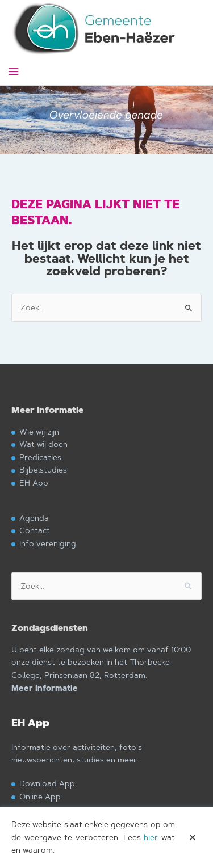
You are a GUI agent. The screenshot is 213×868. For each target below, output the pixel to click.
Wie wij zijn (39, 431)
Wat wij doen (43, 444)
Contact (35, 530)
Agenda (34, 518)
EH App (34, 483)
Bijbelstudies (43, 469)
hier (151, 837)
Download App (47, 783)
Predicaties (40, 457)
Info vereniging (48, 543)
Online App (40, 796)
